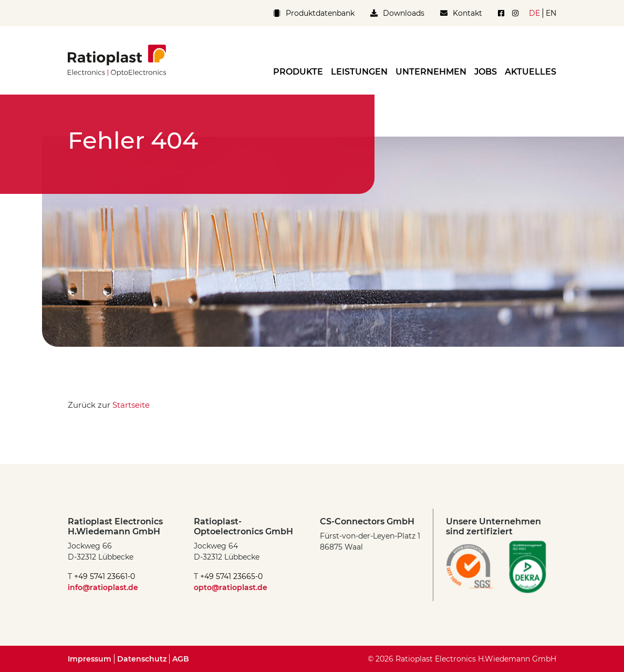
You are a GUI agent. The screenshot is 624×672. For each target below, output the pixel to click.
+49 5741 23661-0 (105, 576)
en (551, 13)
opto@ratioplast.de (231, 587)
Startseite (131, 405)
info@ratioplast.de (103, 587)
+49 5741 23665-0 (231, 576)
